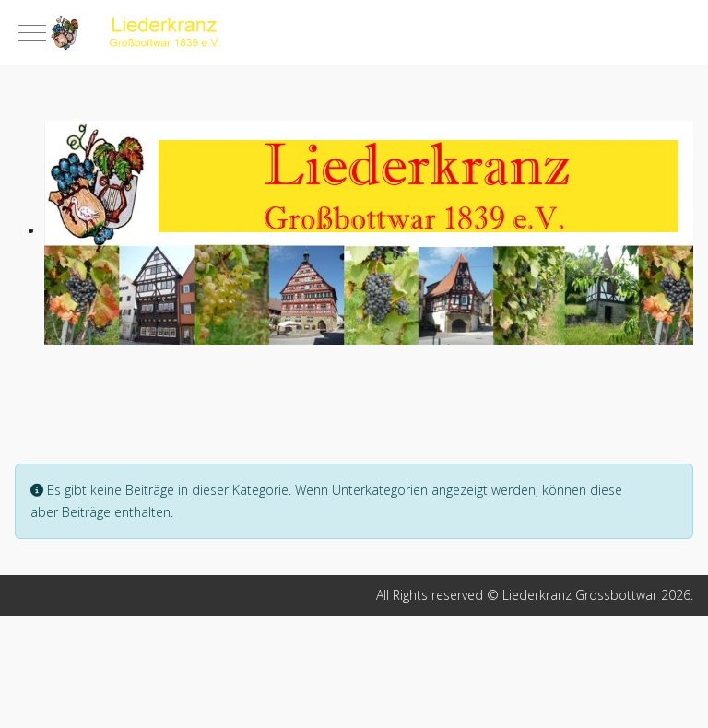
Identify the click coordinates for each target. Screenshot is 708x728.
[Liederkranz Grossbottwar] (354, 32)
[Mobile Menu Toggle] (32, 32)
